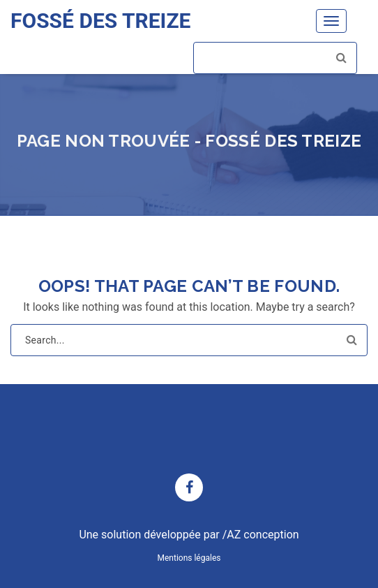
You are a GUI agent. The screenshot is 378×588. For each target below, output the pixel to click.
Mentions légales (189, 558)
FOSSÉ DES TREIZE (100, 21)
